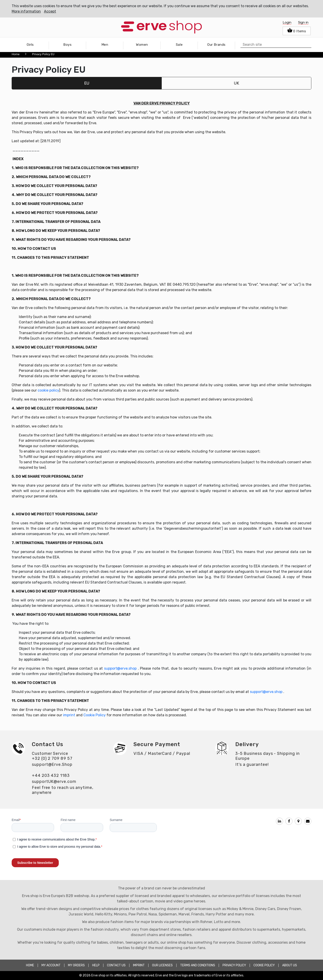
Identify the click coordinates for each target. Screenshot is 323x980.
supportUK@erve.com (54, 782)
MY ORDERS (76, 965)
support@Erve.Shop (52, 764)
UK (237, 83)
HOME (30, 965)
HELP (96, 965)
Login (287, 22)
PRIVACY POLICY (234, 965)
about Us (290, 965)
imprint (69, 715)
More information (26, 11)
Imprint (139, 965)
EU (87, 83)
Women (142, 45)
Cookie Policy (95, 715)
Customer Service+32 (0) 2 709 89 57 (52, 756)
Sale (179, 45)
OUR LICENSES (162, 965)
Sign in (303, 22)
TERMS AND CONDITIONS (198, 965)
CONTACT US (116, 965)
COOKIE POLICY (264, 965)
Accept (50, 11)
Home (16, 54)
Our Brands (216, 45)
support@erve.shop (120, 668)
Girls (30, 45)
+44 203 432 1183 (51, 775)
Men (105, 45)
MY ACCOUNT (51, 965)
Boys (67, 45)
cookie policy (48, 390)
